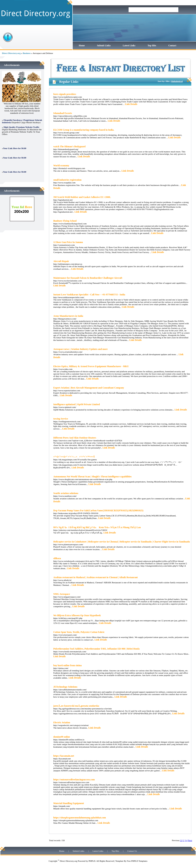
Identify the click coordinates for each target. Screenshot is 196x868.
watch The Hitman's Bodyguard (69, 146)
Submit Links (104, 45)
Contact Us (132, 851)
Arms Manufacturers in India (68, 316)
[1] (181, 840)
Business (27, 53)
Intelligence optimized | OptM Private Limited (77, 404)
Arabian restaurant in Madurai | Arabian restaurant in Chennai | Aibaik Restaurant (96, 577)
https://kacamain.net (64, 756)
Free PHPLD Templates (137, 861)
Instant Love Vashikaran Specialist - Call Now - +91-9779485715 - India (89, 295)
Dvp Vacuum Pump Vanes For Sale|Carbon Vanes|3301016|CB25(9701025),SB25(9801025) (98, 510)
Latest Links (129, 45)
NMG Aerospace (62, 594)
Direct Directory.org (11, 53)
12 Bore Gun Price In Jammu (68, 242)
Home (82, 45)
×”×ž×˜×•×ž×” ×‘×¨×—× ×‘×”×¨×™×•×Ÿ (74, 457)
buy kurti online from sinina (67, 665)
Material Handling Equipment (69, 803)
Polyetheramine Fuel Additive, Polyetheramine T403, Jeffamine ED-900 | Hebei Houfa (96, 649)
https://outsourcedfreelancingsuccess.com (74, 780)
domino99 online (62, 737)
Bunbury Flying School (65, 221)
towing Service (61, 419)
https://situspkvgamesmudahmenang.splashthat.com (80, 818)
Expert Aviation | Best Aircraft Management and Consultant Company (89, 388)
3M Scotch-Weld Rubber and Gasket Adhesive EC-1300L (82, 197)
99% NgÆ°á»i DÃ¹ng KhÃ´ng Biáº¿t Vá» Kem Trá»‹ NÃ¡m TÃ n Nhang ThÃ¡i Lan (97, 527)
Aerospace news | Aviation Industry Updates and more (80, 349)
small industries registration (67, 180)
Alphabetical (177, 81)
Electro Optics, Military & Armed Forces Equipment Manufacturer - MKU (91, 366)
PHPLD (92, 861)
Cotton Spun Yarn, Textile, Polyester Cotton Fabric (79, 632)
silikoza (57, 558)
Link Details (131, 104)
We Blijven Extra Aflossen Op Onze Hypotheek (77, 615)
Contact (172, 45)
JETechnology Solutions (65, 687)
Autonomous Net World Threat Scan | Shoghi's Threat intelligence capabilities (92, 477)
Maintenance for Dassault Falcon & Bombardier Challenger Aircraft (88, 278)
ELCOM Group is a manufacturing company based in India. (84, 130)
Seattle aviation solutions (66, 493)
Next (190, 840)
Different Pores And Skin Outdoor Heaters (75, 438)
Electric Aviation (62, 722)
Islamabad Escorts (63, 113)
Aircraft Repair (61, 261)
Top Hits (152, 45)
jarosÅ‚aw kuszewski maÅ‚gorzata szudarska (76, 706)
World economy (61, 166)
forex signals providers (65, 94)
